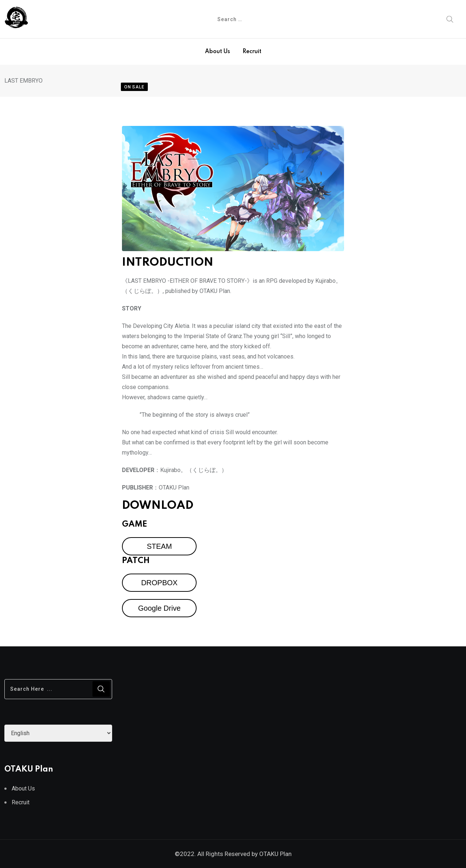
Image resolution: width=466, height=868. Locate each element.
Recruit (252, 52)
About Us (218, 52)
